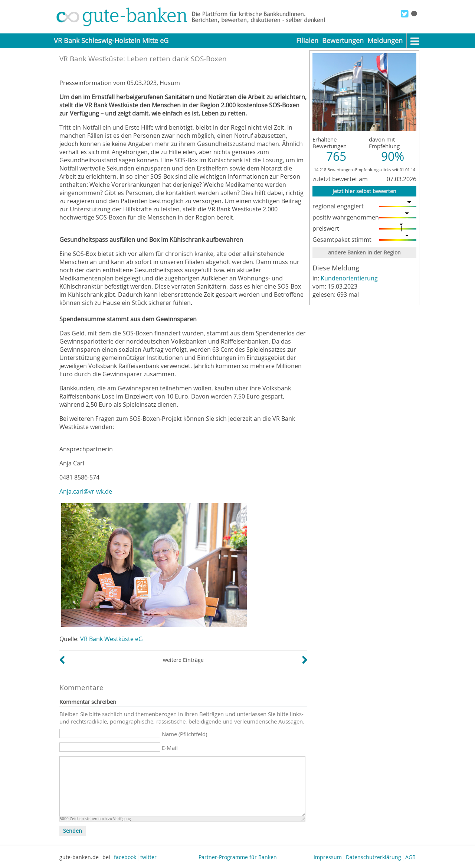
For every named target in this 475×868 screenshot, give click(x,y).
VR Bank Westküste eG (112, 639)
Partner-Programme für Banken (238, 857)
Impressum (328, 857)
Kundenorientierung (349, 278)
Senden (73, 831)
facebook (125, 857)
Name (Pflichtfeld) (184, 734)
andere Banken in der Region (364, 252)
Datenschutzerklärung (374, 857)
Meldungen (385, 41)
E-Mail (170, 748)
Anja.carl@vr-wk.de (86, 491)
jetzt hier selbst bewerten (364, 191)
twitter (148, 857)
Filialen (307, 41)
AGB (410, 857)
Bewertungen (343, 41)
